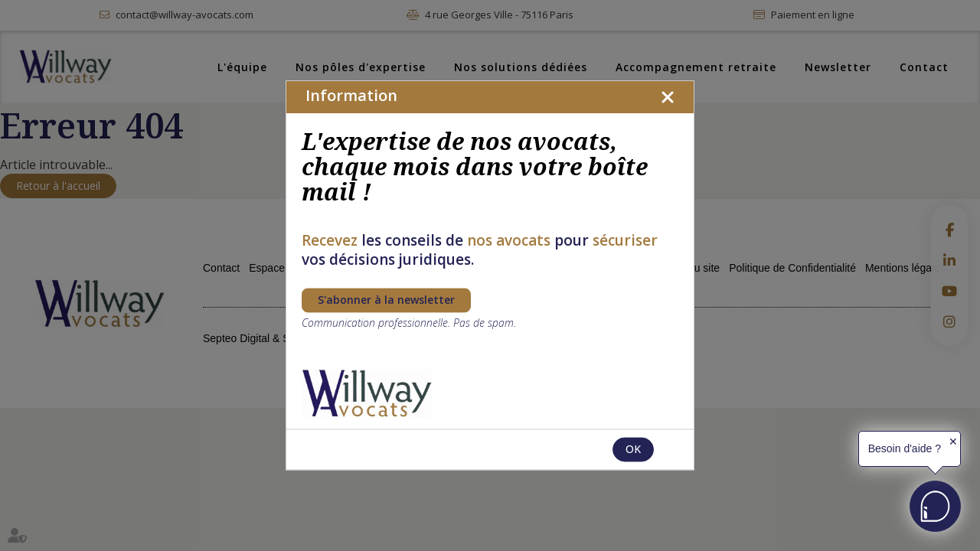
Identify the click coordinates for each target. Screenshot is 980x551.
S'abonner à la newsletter (386, 300)
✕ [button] (953, 442)
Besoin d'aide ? (905, 448)
